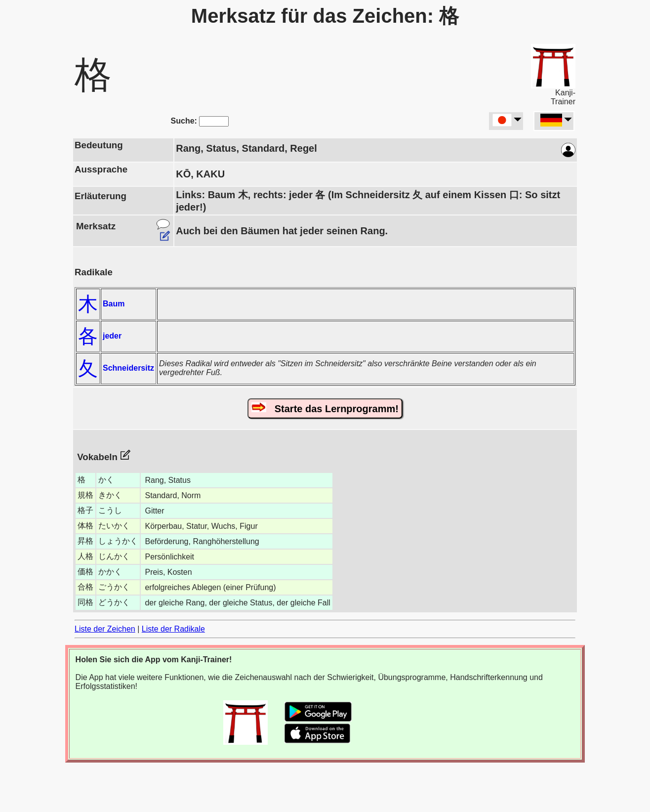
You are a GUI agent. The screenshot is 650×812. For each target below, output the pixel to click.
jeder (112, 336)
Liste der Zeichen (105, 629)
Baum (114, 304)
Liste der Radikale (173, 629)
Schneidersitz (128, 368)
